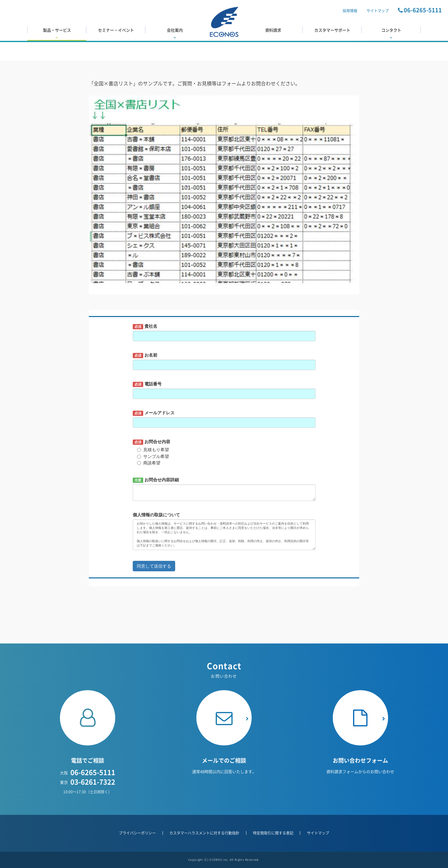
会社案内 (175, 33)
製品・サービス (57, 33)
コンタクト (391, 33)
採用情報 (350, 11)
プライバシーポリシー (137, 833)
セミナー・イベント (116, 30)
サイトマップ (378, 11)
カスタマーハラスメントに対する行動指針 (204, 833)
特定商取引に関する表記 (273, 833)
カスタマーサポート (332, 30)
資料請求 (273, 30)
